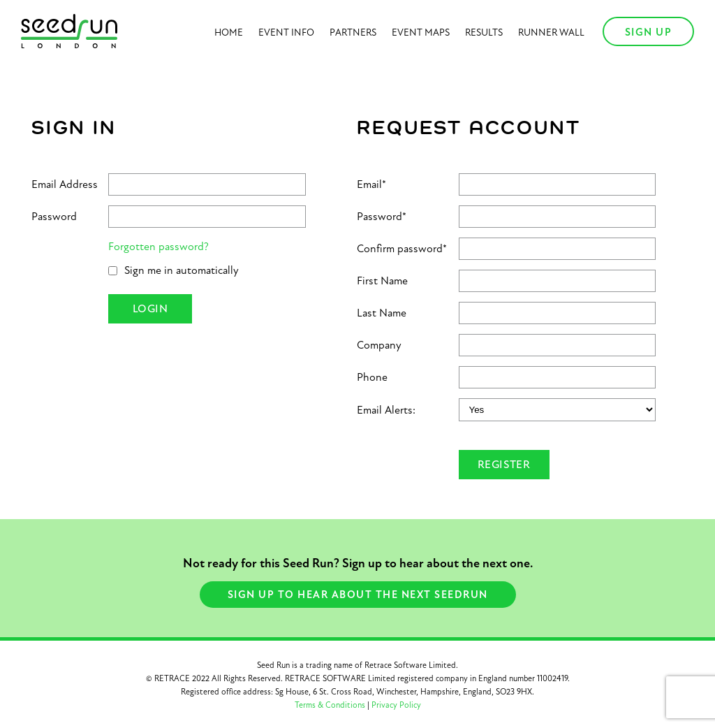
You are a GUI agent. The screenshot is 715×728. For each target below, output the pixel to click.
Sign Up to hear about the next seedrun (358, 595)
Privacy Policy (396, 705)
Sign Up (649, 32)
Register (504, 465)
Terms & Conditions (330, 705)
